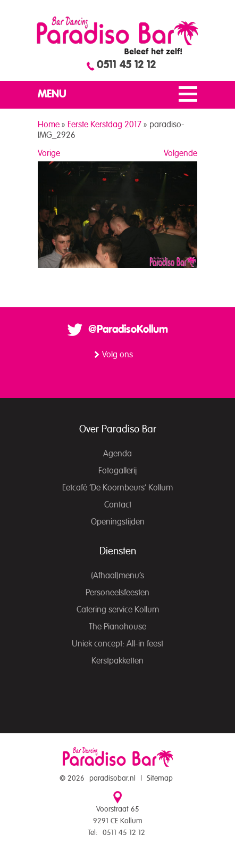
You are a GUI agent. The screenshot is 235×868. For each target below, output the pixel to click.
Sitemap (160, 779)
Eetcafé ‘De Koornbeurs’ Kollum (117, 488)
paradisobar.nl (112, 779)
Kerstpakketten (117, 661)
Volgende (181, 153)
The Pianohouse (117, 627)
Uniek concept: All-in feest (117, 644)
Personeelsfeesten (117, 593)
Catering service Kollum (118, 610)
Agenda (117, 454)
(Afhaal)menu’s (117, 576)
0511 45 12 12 (126, 65)
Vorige (49, 153)
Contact (118, 505)
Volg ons (117, 355)
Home (49, 125)
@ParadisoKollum (128, 330)
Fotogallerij (117, 471)
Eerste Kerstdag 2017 (104, 125)
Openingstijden (118, 522)
